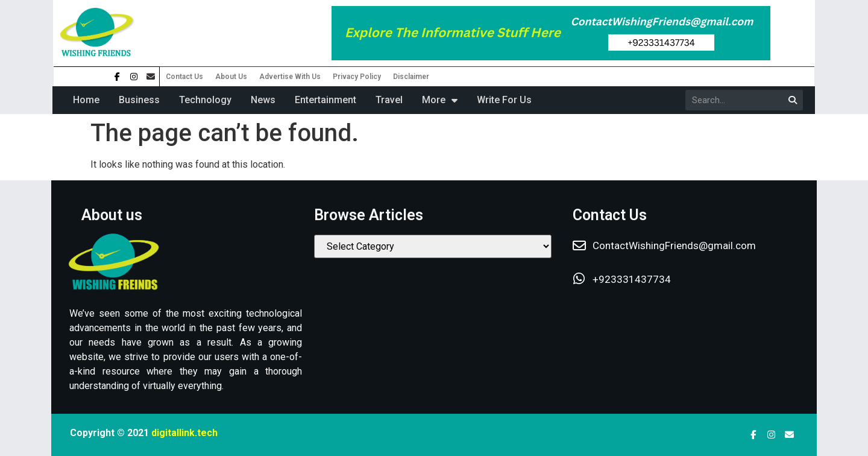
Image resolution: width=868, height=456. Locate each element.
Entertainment (325, 100)
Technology (205, 100)
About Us (231, 77)
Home (86, 100)
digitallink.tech (184, 433)
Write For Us (504, 100)
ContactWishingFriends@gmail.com (674, 245)
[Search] (793, 100)
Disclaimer (411, 77)
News (263, 100)
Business (139, 100)
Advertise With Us (290, 77)
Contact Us (184, 77)
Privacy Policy (357, 77)
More (440, 100)
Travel (389, 100)
